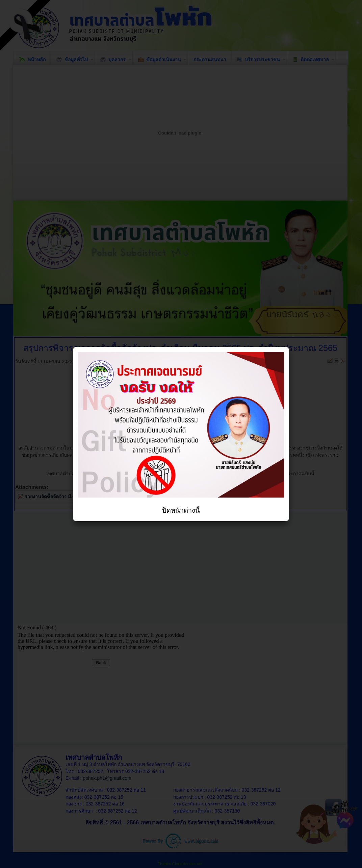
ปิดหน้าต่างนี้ (181, 510)
